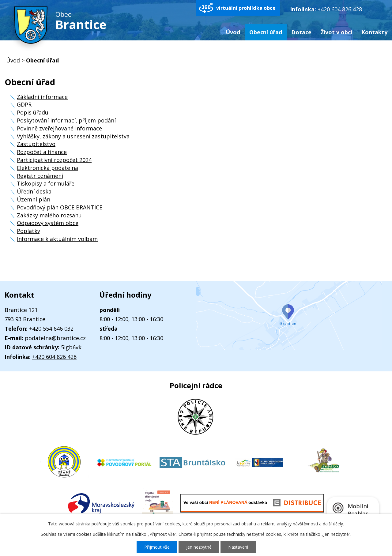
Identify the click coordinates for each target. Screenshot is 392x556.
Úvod (233, 32)
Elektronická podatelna (47, 168)
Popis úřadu (33, 112)
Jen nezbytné (199, 547)
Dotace (301, 32)
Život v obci (336, 32)
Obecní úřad (266, 32)
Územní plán (34, 199)
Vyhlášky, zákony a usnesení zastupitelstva (73, 136)
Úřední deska (34, 191)
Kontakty (374, 32)
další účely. (333, 524)
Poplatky (28, 231)
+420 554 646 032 (51, 329)
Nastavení (238, 547)
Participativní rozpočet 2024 (54, 160)
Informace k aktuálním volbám (57, 239)
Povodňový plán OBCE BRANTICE (60, 207)
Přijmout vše (157, 547)
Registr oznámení (40, 176)
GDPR (24, 104)
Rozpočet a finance (42, 152)
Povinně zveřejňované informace (59, 128)
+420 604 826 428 (340, 9)
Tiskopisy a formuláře (46, 183)
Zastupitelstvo (36, 144)
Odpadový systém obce (48, 223)
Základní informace (42, 97)
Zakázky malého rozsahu (49, 215)
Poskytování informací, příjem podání (66, 120)
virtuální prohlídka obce (246, 8)
